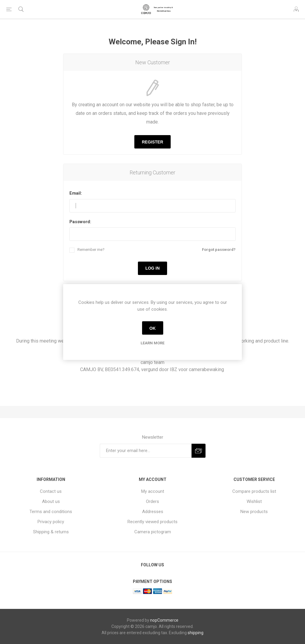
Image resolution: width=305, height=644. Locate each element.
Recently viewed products (152, 522)
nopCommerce (164, 620)
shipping (196, 633)
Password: (80, 222)
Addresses (153, 512)
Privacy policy (51, 522)
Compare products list (254, 491)
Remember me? (91, 250)
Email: (76, 193)
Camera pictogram (153, 532)
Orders (152, 501)
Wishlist (254, 501)
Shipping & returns (51, 532)
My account (153, 491)
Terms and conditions (51, 512)
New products (254, 512)
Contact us (51, 491)
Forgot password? (219, 250)
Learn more (152, 343)
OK (153, 328)
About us (51, 501)
